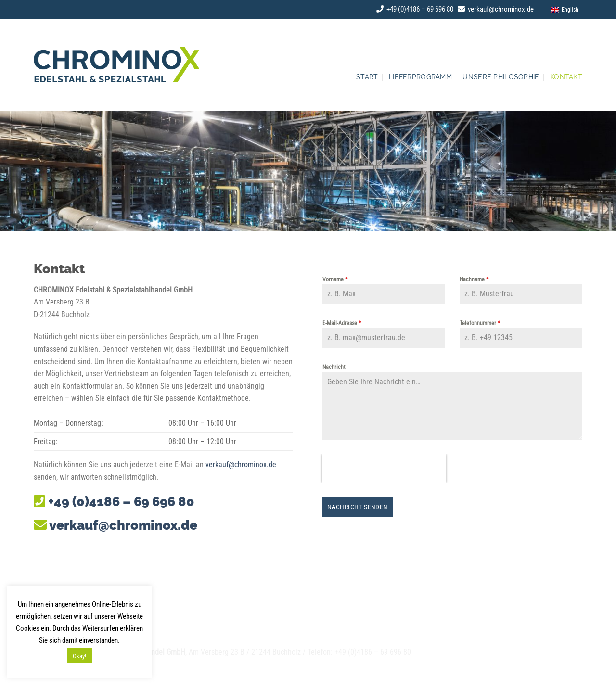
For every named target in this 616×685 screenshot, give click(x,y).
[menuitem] (562, 9)
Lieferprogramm (420, 77)
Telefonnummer (480, 323)
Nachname (474, 279)
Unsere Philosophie (501, 77)
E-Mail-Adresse (342, 323)
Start (367, 77)
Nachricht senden (358, 507)
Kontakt (566, 77)
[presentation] (384, 469)
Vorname (335, 279)
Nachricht (334, 367)
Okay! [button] (79, 656)
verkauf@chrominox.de (496, 9)
